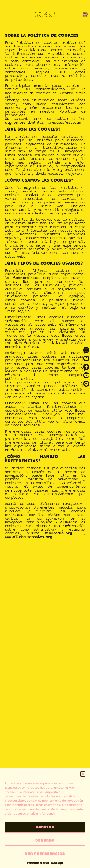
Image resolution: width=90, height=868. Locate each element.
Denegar (45, 840)
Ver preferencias (45, 853)
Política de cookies (38, 863)
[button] (83, 774)
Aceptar (45, 827)
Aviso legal (57, 863)
